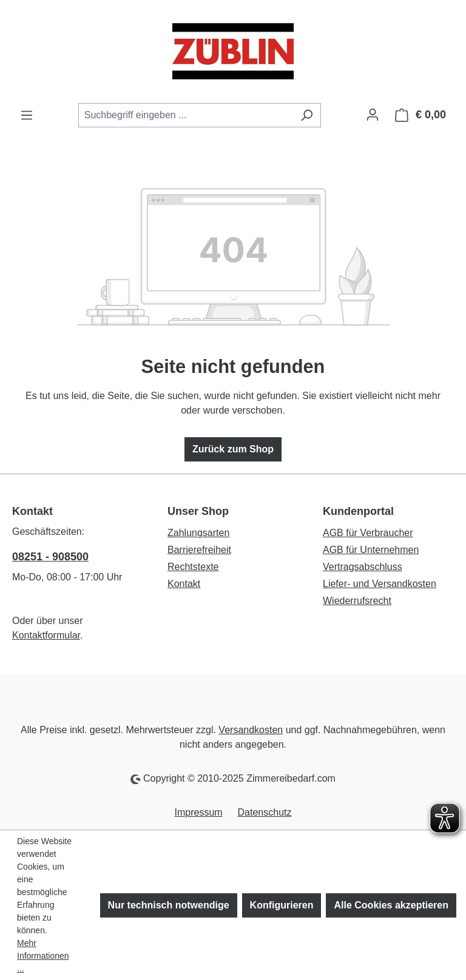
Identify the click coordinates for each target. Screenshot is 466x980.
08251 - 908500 (50, 557)
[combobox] (186, 115)
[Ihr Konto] (373, 115)
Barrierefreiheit (199, 550)
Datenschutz (265, 812)
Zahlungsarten (198, 533)
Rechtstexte (193, 567)
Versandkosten (251, 730)
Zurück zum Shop (233, 449)
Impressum (199, 812)
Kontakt (184, 584)
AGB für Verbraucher (368, 533)
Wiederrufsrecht (357, 601)
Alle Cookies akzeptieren (391, 905)
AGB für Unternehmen (371, 550)
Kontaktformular (46, 635)
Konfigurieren (282, 905)
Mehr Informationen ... (43, 956)
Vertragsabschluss (363, 567)
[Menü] (27, 115)
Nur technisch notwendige (169, 905)
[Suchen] (307, 115)
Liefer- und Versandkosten (380, 584)
